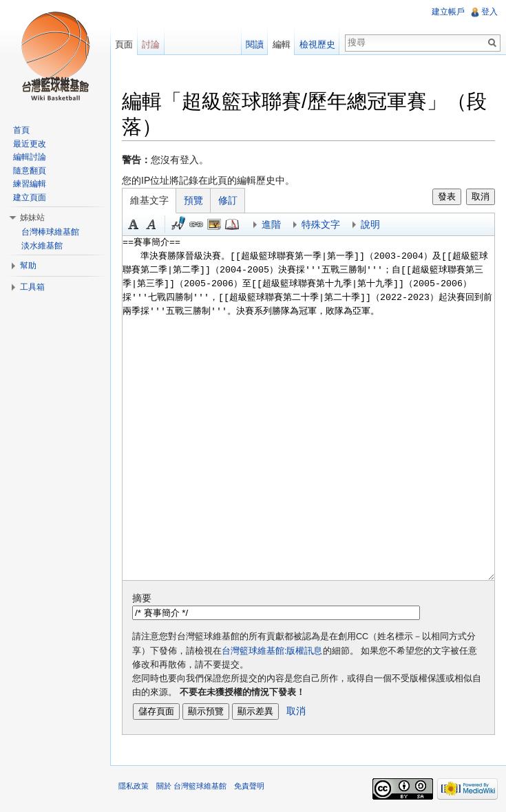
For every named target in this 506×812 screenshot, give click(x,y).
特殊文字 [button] (321, 224)
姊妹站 (32, 217)
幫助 (28, 266)
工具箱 (32, 287)
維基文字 (149, 200)
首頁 (21, 130)
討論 (151, 44)
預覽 (193, 200)
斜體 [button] (151, 224)
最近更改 (30, 144)
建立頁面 (30, 197)
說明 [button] (370, 224)
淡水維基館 (42, 246)
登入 (489, 12)
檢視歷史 (317, 44)
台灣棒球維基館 (50, 232)
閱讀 (255, 44)
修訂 (228, 200)
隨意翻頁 (30, 171)
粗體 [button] (134, 224)
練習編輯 (30, 184)
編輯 (282, 44)
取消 (481, 196)
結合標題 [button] (214, 224)
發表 (447, 196)
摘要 (142, 598)
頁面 (124, 44)
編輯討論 (30, 157)
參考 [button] (232, 224)
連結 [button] (196, 224)
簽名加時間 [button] (178, 224)
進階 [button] (271, 224)
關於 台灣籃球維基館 (191, 786)
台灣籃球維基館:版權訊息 (272, 651)
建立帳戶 (448, 12)
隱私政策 (134, 786)
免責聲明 (249, 786)
